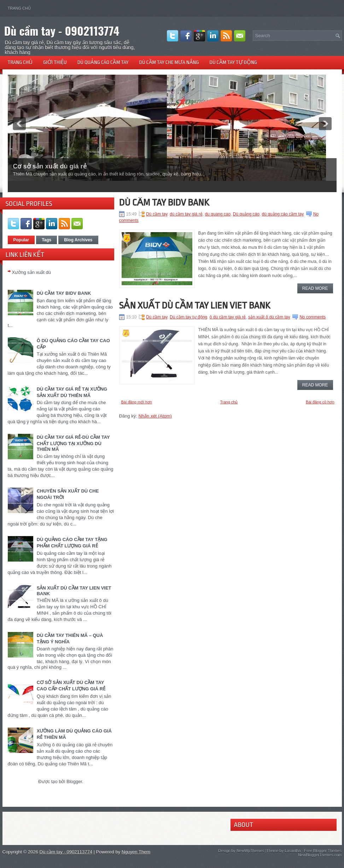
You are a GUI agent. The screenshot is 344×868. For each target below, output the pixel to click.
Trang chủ (19, 8)
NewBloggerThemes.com (320, 855)
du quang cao (218, 214)
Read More (315, 288)
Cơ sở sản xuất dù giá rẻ (50, 166)
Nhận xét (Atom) (155, 416)
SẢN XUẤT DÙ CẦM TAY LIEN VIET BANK (195, 305)
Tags (46, 240)
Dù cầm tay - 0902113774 (62, 31)
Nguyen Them (136, 852)
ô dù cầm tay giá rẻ (228, 317)
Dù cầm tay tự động (234, 62)
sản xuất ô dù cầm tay (269, 317)
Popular (21, 240)
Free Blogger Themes (323, 851)
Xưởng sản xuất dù (32, 272)
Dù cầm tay (157, 214)
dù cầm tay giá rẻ (186, 214)
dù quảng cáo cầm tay (283, 214)
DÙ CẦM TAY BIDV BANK (64, 293)
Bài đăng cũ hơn (320, 402)
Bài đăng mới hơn (137, 402)
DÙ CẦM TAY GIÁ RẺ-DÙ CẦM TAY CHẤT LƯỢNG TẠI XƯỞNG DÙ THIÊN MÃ (73, 443)
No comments (313, 317)
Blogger (74, 781)
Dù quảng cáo (246, 214)
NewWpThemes (250, 851)
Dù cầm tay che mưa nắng (169, 62)
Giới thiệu (55, 62)
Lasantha (293, 851)
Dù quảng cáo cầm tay (103, 62)
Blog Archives (78, 240)
